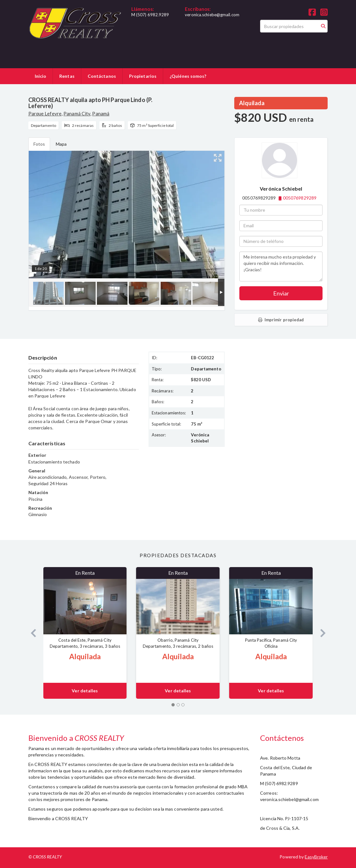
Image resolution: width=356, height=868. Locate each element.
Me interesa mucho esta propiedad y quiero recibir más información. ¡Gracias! (281, 266)
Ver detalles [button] (85, 691)
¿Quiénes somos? (188, 76)
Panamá (101, 113)
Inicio (41, 76)
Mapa (61, 144)
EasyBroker (316, 857)
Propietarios (143, 76)
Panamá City (77, 113)
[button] (31, 633)
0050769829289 (300, 198)
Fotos (39, 144)
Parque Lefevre (45, 113)
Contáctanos (102, 76)
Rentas (67, 76)
